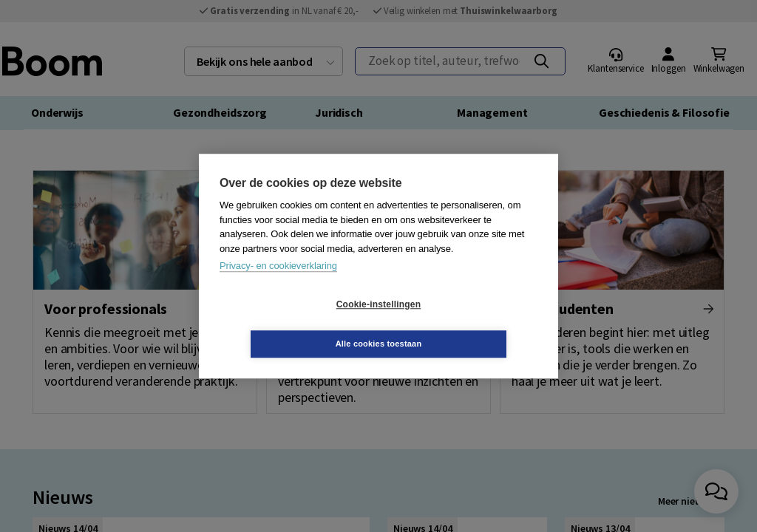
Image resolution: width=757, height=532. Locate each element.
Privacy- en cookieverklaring (278, 286)
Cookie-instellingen (291, 324)
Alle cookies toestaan (467, 324)
